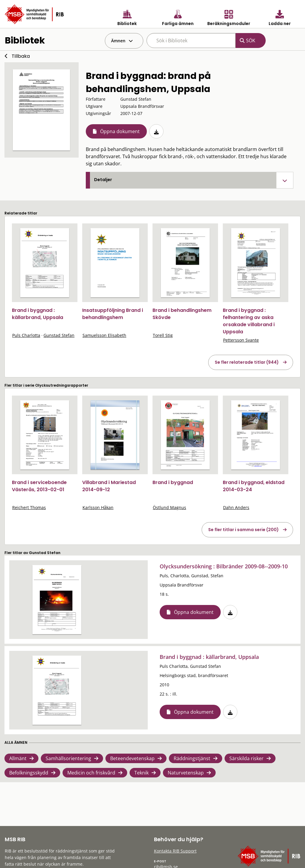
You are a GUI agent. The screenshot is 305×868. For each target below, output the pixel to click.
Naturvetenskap (186, 773)
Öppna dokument (120, 131)
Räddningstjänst (192, 758)
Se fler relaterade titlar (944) (247, 362)
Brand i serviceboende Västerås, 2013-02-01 (39, 486)
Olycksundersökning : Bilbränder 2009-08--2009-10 (224, 566)
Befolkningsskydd (29, 773)
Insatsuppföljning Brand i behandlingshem (113, 314)
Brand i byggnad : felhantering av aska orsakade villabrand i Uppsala (249, 321)
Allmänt (18, 758)
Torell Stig (163, 335)
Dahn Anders (236, 507)
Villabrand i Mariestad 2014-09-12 (109, 486)
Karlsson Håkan (98, 507)
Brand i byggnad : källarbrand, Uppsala (38, 314)
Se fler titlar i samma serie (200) (243, 530)
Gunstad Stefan (59, 335)
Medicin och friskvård (91, 773)
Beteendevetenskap (132, 758)
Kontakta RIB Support (175, 851)
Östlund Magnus (169, 507)
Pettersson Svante (241, 340)
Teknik (141, 773)
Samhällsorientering (68, 758)
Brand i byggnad (173, 482)
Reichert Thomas (29, 507)
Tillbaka (21, 56)
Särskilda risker (246, 758)
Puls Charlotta (26, 335)
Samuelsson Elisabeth (104, 335)
